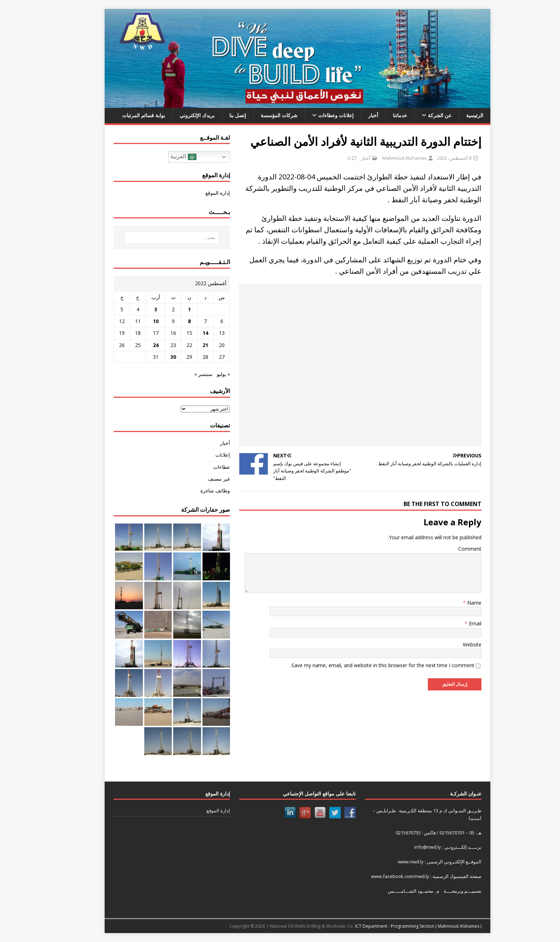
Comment (452, 549)
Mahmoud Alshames (387, 158)
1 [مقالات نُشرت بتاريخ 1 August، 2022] (172, 309)
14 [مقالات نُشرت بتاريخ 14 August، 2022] (188, 333)
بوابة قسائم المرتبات (126, 115)
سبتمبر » (186, 374)
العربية (166, 157)
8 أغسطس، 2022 (437, 158)
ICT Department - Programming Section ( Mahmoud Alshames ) (401, 926)
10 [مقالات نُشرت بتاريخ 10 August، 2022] (138, 321)
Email (457, 623)
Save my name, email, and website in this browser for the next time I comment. (365, 665)
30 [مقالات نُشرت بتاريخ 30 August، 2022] (156, 357)
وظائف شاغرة (198, 490)
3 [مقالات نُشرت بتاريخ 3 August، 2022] (138, 309)
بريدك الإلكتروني (180, 115)
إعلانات (205, 455)
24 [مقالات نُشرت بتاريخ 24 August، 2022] (138, 345)
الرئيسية (457, 115)
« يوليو (206, 374)
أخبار (356, 115)
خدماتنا (382, 115)
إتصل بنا (220, 115)
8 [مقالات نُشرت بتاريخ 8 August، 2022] (172, 321)
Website (455, 644)
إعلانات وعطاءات (318, 115)
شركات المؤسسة (262, 115)
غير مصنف (201, 479)
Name (456, 603)
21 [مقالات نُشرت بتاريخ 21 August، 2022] (188, 345)
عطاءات (204, 467)
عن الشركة (422, 115)
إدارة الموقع (200, 193)
